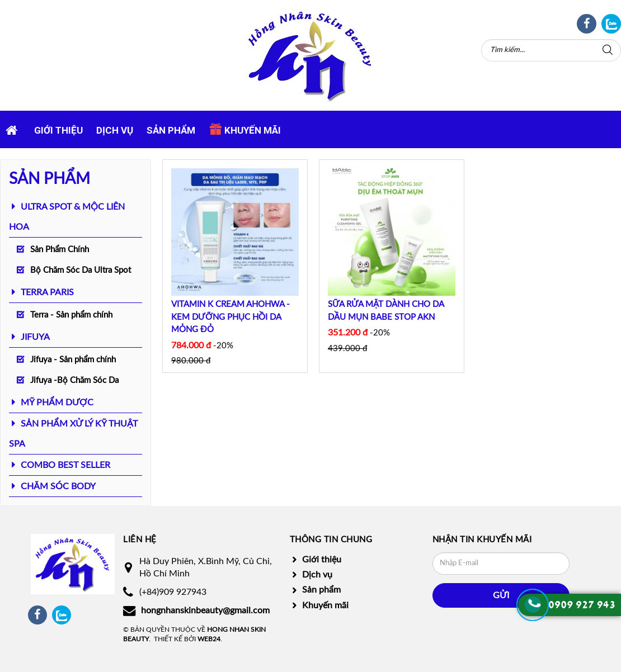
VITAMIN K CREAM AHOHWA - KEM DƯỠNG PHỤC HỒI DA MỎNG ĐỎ (230, 317)
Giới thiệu (58, 130)
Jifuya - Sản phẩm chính (73, 360)
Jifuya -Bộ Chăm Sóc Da (74, 380)
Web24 (209, 639)
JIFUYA (35, 337)
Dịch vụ (115, 130)
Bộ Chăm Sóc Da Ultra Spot (81, 270)
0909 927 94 (579, 605)
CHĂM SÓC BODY (58, 486)
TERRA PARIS (47, 292)
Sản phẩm (171, 130)
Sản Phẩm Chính (60, 250)
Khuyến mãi (245, 129)
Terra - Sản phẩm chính (71, 315)
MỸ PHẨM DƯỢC (57, 403)
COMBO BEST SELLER (65, 465)
